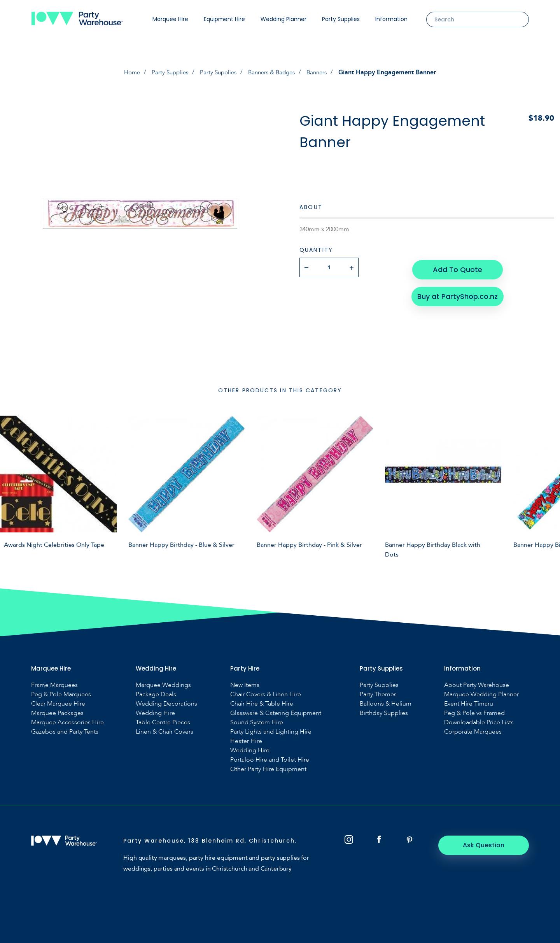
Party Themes (378, 694)
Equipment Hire (224, 19)
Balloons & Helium (386, 703)
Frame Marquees (54, 685)
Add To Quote (408, 267)
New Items (245, 685)
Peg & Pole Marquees (61, 694)
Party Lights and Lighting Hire (271, 731)
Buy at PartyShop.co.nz (503, 267)
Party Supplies (341, 19)
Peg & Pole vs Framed (474, 713)
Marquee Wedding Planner (481, 694)
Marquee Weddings (163, 685)
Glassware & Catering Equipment (276, 713)
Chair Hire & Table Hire (262, 703)
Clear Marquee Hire (58, 703)
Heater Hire (246, 741)
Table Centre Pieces (163, 722)
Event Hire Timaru (469, 703)
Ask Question (486, 845)
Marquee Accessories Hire (67, 722)
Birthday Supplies (384, 713)
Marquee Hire (170, 19)
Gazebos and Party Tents (65, 731)
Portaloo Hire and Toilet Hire (270, 759)
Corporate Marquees (473, 731)
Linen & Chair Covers (164, 731)
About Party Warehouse (477, 685)
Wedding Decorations (166, 703)
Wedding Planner (283, 19)
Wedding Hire (155, 713)
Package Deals (156, 694)
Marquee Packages (57, 713)
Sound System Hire (257, 722)
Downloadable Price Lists (479, 722)
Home (127, 72)
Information (391, 19)
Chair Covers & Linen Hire (266, 694)
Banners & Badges (274, 72)
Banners (322, 72)
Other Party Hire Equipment (268, 769)
